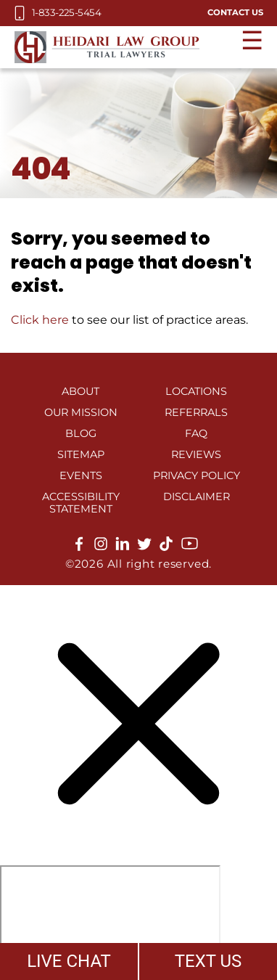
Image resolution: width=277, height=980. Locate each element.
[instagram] (101, 547)
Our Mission (81, 412)
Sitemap (81, 454)
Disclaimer (197, 497)
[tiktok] (166, 547)
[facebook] (79, 547)
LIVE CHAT (69, 961)
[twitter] (144, 547)
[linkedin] (123, 547)
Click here (40, 320)
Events (81, 475)
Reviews (196, 454)
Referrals (196, 412)
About (80, 391)
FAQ (196, 433)
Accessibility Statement (81, 503)
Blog (81, 433)
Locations (196, 391)
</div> (110, 921)
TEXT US (208, 961)
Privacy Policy (197, 475)
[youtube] (190, 548)
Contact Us (235, 12)
